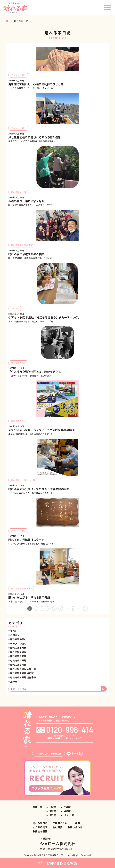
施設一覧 (38, 807)
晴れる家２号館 (18, 652)
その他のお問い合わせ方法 (49, 754)
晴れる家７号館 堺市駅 (22, 673)
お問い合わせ (75, 827)
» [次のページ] (85, 609)
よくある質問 (40, 827)
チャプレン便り (18, 644)
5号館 (53, 815)
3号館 (53, 811)
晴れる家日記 (40, 823)
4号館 (67, 811)
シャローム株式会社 (58, 844)
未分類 (14, 682)
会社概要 (57, 827)
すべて (14, 631)
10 (73, 609)
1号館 (53, 807)
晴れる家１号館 (18, 648)
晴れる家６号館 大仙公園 (23, 669)
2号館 (67, 807)
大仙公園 (69, 815)
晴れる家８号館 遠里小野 (23, 677)
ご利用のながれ (61, 823)
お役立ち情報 (40, 831)
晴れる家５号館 (18, 665)
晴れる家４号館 (18, 660)
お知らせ (15, 635)
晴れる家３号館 (18, 656)
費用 (77, 823)
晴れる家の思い (18, 639)
